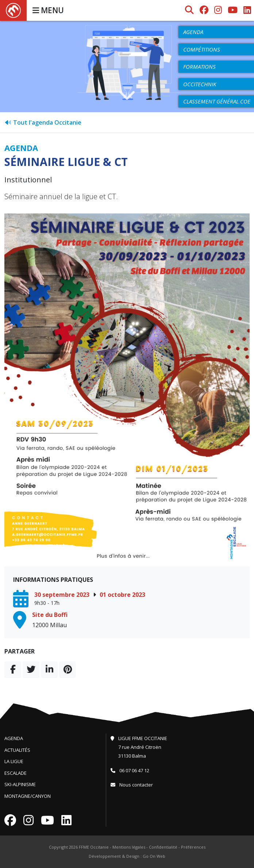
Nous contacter (132, 785)
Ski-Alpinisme (20, 784)
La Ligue (14, 761)
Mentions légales (129, 847)
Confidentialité (163, 847)
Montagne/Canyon (28, 796)
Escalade (16, 773)
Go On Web (154, 856)
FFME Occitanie (94, 847)
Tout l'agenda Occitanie (43, 122)
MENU (48, 10)
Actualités (17, 750)
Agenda (14, 738)
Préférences (193, 847)
